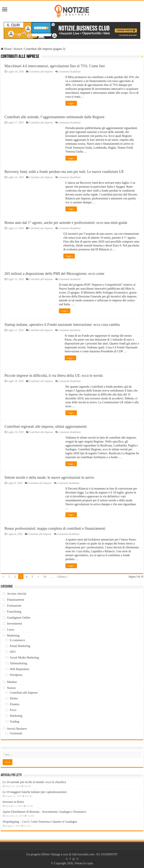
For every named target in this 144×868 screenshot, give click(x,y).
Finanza (15, 704)
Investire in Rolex (13, 802)
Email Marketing (20, 646)
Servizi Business (17, 729)
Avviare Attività (16, 594)
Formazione (14, 606)
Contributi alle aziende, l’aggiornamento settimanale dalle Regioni (54, 117)
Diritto (14, 698)
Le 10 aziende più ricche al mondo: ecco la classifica (34, 782)
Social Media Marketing (24, 657)
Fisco (13, 710)
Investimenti (14, 624)
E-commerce (17, 640)
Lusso (10, 629)
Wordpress (16, 675)
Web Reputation (19, 669)
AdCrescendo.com (83, 854)
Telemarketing (18, 663)
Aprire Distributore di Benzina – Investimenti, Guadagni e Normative (44, 812)
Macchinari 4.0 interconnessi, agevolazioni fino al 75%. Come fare (55, 66)
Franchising (14, 612)
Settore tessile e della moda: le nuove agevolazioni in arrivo (49, 477)
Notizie (18, 49)
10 (45, 577)
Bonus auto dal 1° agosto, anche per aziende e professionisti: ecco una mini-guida (66, 223)
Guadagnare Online (19, 618)
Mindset (12, 682)
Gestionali (16, 733)
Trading (14, 722)
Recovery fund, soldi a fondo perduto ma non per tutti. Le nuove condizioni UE (64, 172)
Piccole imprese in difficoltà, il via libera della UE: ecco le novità (54, 375)
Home (6, 49)
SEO (13, 652)
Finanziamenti (16, 600)
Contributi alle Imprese (41, 72)
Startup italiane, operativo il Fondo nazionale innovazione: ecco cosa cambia (62, 324)
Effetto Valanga (51, 854)
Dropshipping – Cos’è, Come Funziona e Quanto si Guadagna (40, 822)
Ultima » (62, 577)
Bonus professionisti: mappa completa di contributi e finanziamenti (55, 528)
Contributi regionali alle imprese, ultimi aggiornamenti (46, 426)
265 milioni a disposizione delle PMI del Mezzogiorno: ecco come (54, 274)
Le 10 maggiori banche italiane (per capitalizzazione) (35, 792)
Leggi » (71, 103)
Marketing (13, 635)
